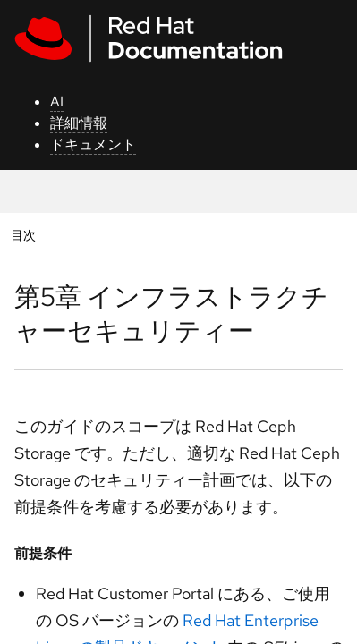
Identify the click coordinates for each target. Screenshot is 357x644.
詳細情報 (79, 123)
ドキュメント (93, 144)
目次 (25, 235)
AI (57, 102)
